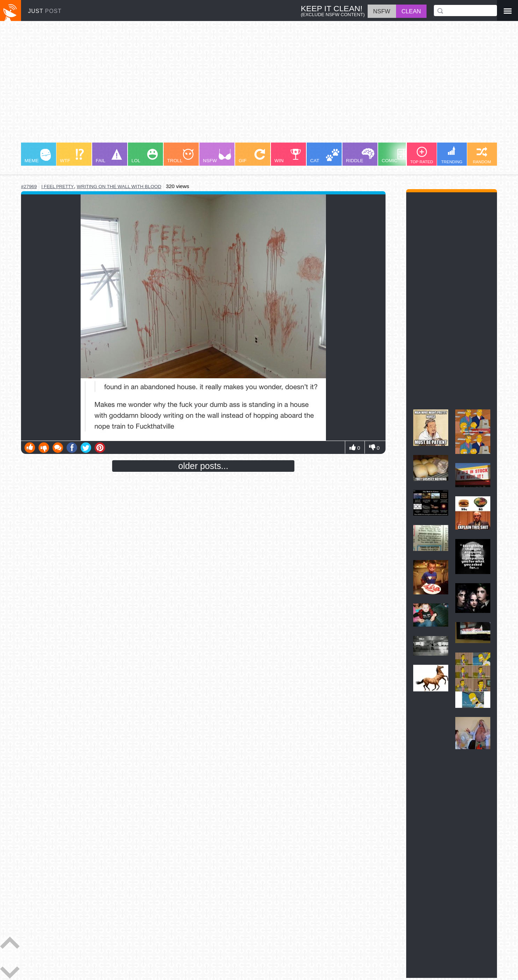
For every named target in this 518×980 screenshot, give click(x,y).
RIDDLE (360, 156)
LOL (145, 156)
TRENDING (452, 155)
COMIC (396, 156)
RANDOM (482, 155)
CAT (325, 156)
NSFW (217, 156)
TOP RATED (421, 155)
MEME (38, 156)
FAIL (109, 156)
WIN (288, 156)
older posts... (203, 466)
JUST (45, 11)
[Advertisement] (231, 85)
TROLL (180, 156)
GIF (252, 156)
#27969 (29, 187)
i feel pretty (58, 187)
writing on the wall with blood (119, 187)
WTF (72, 156)
